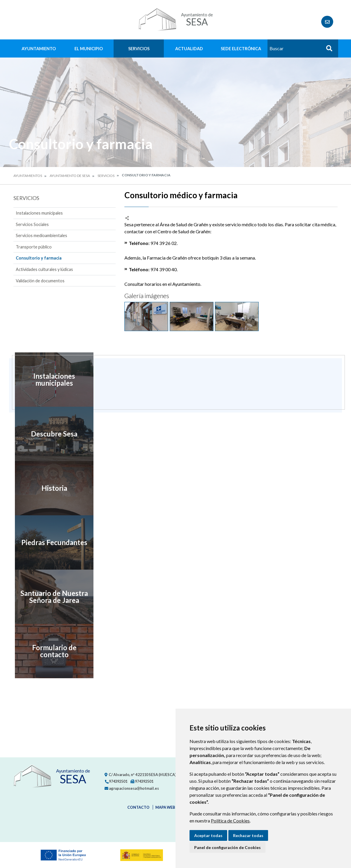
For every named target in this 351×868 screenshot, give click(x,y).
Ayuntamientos (28, 176)
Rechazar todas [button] (248, 835)
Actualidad (189, 49)
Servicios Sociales (32, 224)
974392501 (116, 781)
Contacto (138, 807)
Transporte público (34, 247)
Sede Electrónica (241, 49)
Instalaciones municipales (39, 213)
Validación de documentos (40, 281)
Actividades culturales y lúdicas (44, 269)
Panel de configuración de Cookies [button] (227, 847)
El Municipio (89, 49)
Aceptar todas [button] (208, 835)
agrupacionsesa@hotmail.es (132, 788)
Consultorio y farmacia (39, 258)
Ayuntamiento (39, 49)
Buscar (327, 50)
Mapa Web (165, 807)
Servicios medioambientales (41, 235)
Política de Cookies (230, 821)
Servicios (139, 49)
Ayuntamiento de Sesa (70, 176)
